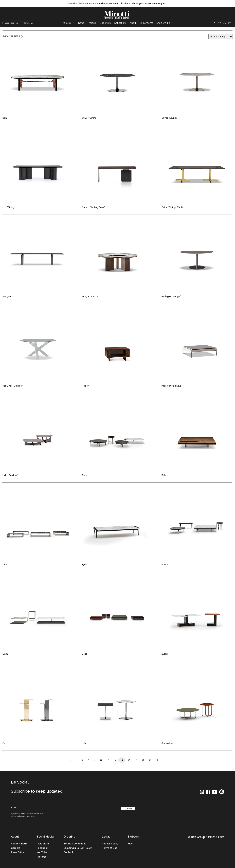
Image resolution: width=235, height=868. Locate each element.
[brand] (118, 15)
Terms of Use (110, 848)
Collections (120, 23)
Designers (105, 23)
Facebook (43, 848)
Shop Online (165, 23)
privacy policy (30, 816)
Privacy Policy (110, 844)
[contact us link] (27, 23)
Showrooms (146, 23)
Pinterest (42, 857)
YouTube (42, 853)
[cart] (230, 23)
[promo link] (117, 4)
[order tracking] (10, 23)
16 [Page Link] (136, 760)
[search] (214, 23)
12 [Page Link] (108, 760)
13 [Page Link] (115, 760)
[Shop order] (220, 37)
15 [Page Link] (129, 760)
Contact (68, 853)
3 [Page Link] (89, 760)
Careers (15, 848)
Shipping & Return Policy (78, 848)
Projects (92, 23)
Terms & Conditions (75, 844)
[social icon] (202, 793)
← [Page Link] (71, 760)
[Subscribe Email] (64, 808)
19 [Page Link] (157, 760)
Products (68, 23)
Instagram (43, 844)
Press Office (18, 853)
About (133, 23)
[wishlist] (219, 23)
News (81, 23)
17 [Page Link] (143, 760)
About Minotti (19, 844)
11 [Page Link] (101, 760)
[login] (225, 23)
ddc (130, 844)
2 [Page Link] (83, 760)
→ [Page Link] (164, 760)
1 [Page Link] (77, 760)
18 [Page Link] (150, 760)
